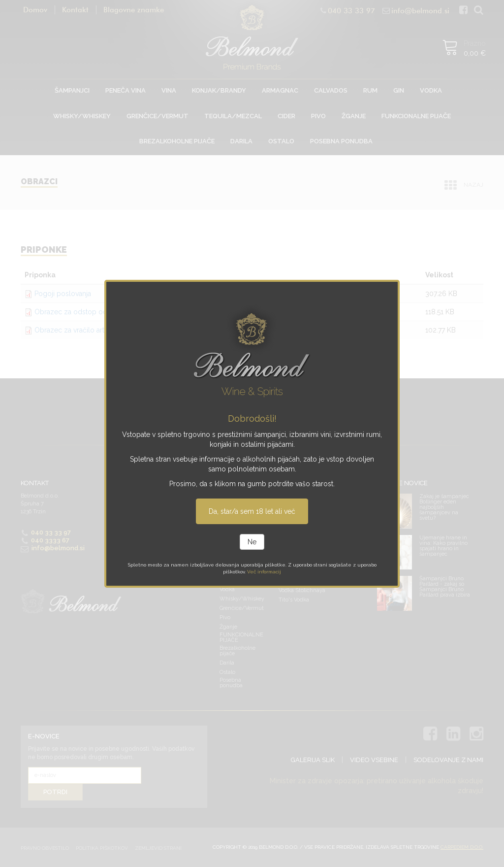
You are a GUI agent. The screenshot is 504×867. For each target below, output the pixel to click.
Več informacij (264, 572)
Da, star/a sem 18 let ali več (252, 511)
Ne (252, 542)
